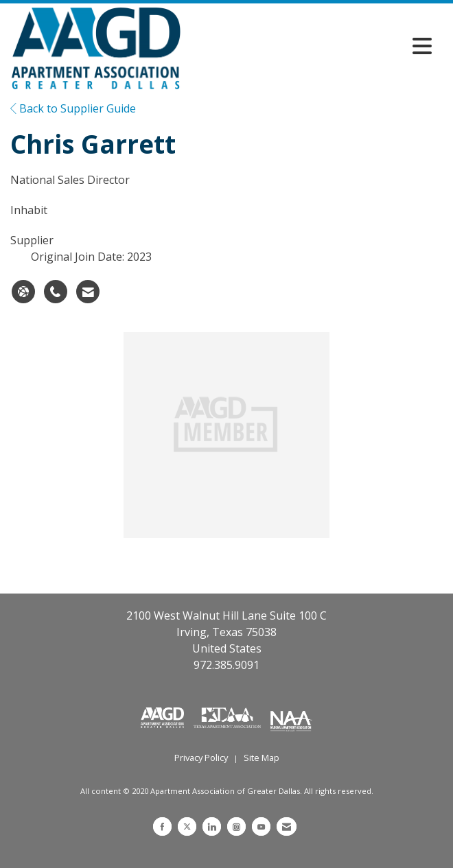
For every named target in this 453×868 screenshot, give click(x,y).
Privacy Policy (201, 758)
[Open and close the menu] (310, 46)
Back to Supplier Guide (73, 108)
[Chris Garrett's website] (23, 292)
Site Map (262, 758)
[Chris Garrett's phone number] (56, 292)
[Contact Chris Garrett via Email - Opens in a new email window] (88, 292)
